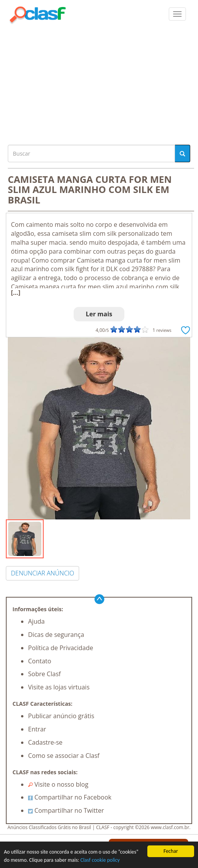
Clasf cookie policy (100, 860)
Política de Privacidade (61, 648)
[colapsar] (177, 14)
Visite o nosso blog (58, 784)
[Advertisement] (99, 82)
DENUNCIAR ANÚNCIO (42, 573)
